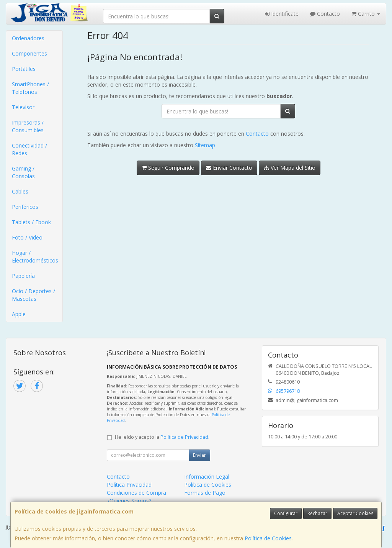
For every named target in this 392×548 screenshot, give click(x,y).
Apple (19, 314)
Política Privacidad (129, 485)
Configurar (286, 513)
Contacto (325, 14)
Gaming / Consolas (23, 172)
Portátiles (24, 69)
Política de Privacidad (184, 437)
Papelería (23, 276)
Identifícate (282, 14)
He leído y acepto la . (162, 437)
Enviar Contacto (229, 168)
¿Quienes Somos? (129, 501)
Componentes (29, 53)
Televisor (23, 107)
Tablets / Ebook (31, 222)
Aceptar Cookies (355, 513)
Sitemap (205, 145)
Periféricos (25, 207)
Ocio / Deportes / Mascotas (33, 295)
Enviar (199, 455)
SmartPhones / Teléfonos (30, 88)
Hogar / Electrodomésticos (35, 257)
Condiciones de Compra (136, 493)
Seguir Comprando (168, 168)
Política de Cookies (268, 538)
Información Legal (207, 477)
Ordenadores (28, 38)
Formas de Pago (205, 493)
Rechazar (317, 513)
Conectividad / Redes (29, 149)
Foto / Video (27, 237)
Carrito (366, 14)
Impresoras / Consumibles (28, 126)
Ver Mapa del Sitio (290, 168)
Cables (20, 191)
